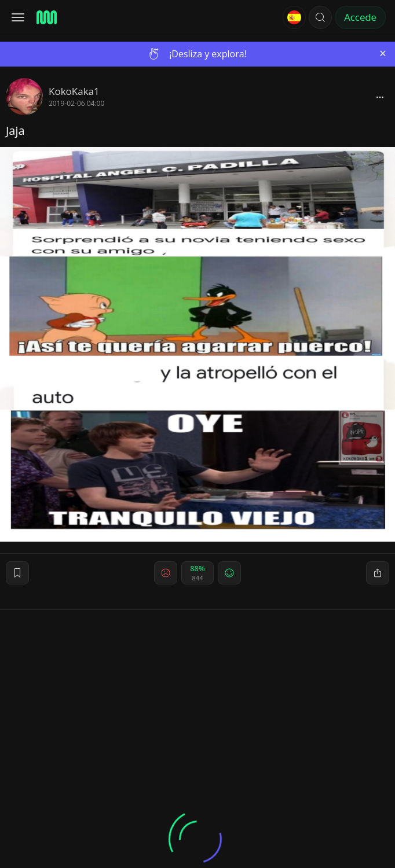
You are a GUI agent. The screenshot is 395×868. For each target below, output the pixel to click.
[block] (380, 97)
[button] (320, 17)
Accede (360, 17)
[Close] (383, 54)
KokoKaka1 (74, 91)
